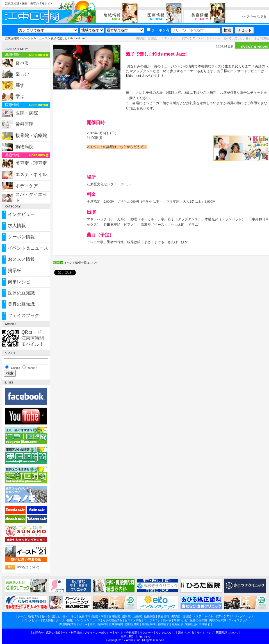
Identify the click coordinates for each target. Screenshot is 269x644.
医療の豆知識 (21, 293)
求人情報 (17, 226)
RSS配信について (29, 567)
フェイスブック (24, 315)
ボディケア (27, 186)
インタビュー (21, 214)
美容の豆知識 (21, 304)
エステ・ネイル (31, 174)
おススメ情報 (21, 259)
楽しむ (22, 74)
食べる (22, 63)
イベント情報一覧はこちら (81, 263)
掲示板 (15, 270)
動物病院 (24, 147)
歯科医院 (24, 124)
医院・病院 (27, 113)
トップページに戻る (254, 16)
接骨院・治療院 (31, 135)
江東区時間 (12, 38)
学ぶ (20, 96)
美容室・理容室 (31, 163)
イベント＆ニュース (35, 38)
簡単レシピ (19, 282)
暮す (20, 85)
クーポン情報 (21, 237)
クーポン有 (158, 30)
